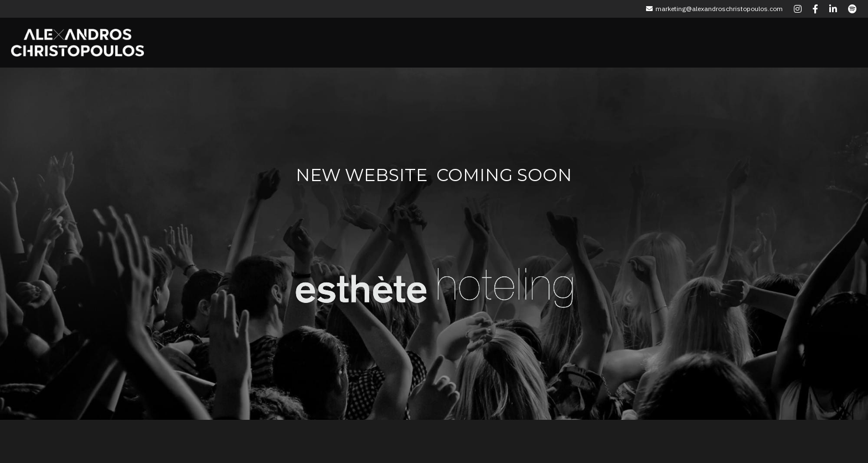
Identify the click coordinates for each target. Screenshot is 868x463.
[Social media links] (798, 9)
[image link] (361, 280)
